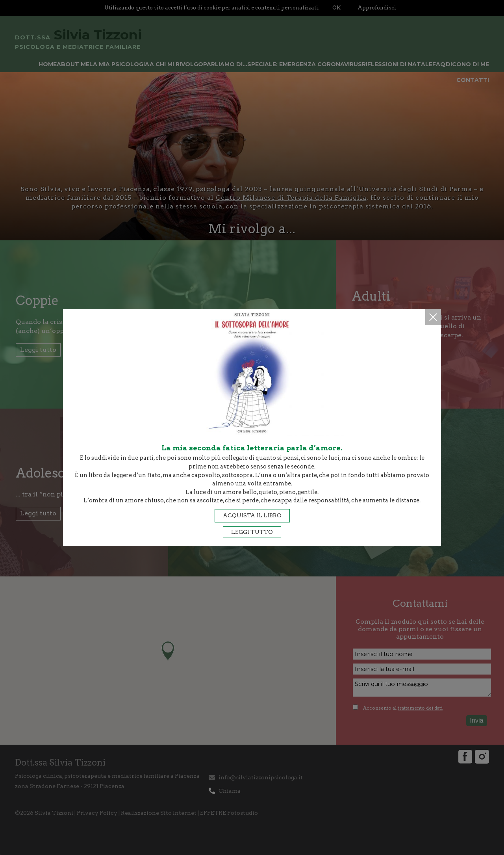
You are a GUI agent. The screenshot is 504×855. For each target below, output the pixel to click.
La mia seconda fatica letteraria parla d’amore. (252, 448)
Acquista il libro (252, 515)
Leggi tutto (252, 532)
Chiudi (433, 317)
